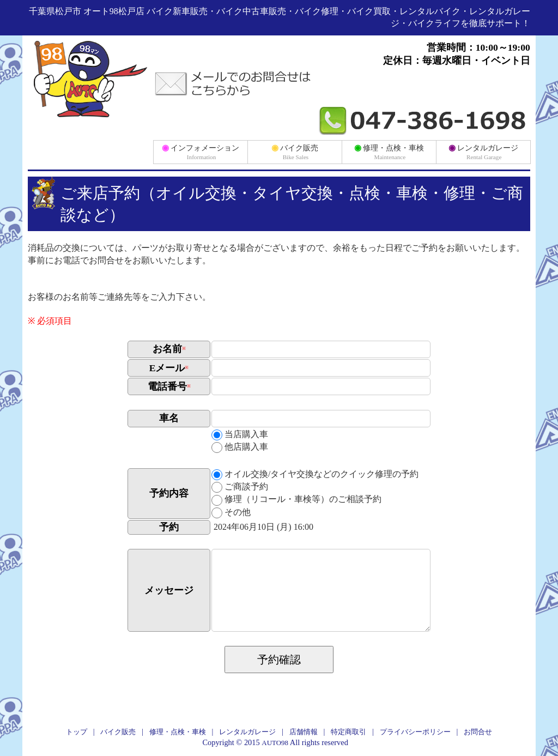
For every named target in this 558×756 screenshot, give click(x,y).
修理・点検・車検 (389, 152)
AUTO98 (275, 743)
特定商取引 (348, 732)
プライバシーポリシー (415, 732)
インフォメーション (201, 152)
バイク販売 (295, 152)
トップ (77, 732)
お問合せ (478, 732)
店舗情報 (304, 732)
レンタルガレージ (484, 152)
